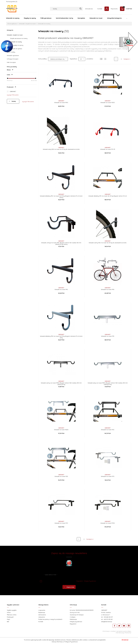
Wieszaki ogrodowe (13, 55)
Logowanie (42, 610)
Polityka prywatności (76, 622)
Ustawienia (42, 617)
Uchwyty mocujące (13, 59)
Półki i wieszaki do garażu (14, 49)
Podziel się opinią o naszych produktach (50, 619)
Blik (8, 622)
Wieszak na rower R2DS (61, 430)
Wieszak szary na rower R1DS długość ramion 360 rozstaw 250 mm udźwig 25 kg (108, 384)
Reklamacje (73, 619)
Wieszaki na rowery (16, 42)
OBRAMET (13, 91)
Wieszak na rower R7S (108, 476)
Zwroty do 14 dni (75, 612)
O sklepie (73, 617)
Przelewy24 (10, 617)
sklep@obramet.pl (107, 622)
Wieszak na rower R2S (61, 476)
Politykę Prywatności (90, 581)
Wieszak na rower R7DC (108, 523)
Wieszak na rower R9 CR (108, 149)
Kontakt (100, 9)
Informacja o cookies (109, 631)
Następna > (127, 59)
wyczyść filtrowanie (13, 95)
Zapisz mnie (69, 587)
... (127, 18)
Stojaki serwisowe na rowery (19, 38)
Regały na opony (30, 18)
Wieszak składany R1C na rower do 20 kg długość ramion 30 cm (108, 196)
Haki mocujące (11, 62)
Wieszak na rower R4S (108, 289)
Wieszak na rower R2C (108, 430)
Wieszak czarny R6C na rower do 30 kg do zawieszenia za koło (108, 243)
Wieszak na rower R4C (61, 289)
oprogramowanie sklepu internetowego (123, 632)
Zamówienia (42, 615)
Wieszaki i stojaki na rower (15, 35)
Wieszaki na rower (96, 18)
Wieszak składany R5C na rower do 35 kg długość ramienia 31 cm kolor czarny (61, 197)
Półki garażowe (46, 18)
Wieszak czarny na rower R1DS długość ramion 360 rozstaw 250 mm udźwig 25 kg (61, 384)
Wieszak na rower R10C (61, 102)
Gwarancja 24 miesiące (77, 615)
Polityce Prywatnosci (71, 642)
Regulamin (80, 581)
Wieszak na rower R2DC (108, 102)
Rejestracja (42, 612)
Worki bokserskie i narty (64, 18)
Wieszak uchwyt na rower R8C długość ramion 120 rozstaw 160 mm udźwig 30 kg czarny (61, 243)
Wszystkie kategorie (114, 18)
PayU (8, 619)
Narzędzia (81, 18)
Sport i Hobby (11, 52)
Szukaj (13, 101)
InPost (9, 612)
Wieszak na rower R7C (61, 523)
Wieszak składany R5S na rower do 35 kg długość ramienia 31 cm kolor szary (61, 337)
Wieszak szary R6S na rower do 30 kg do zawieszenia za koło (61, 149)
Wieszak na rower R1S (108, 336)
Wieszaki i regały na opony (15, 45)
